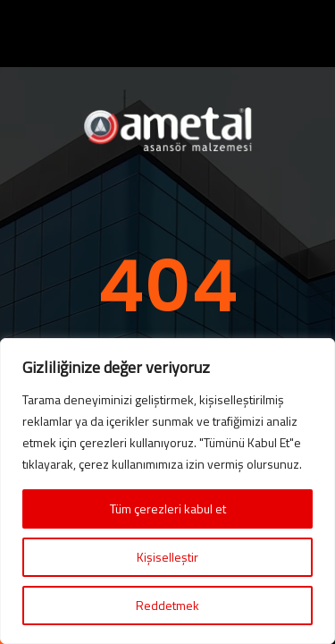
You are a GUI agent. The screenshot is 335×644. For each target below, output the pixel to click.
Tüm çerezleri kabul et (168, 508)
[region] (167, 491)
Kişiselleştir (167, 557)
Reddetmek (167, 605)
